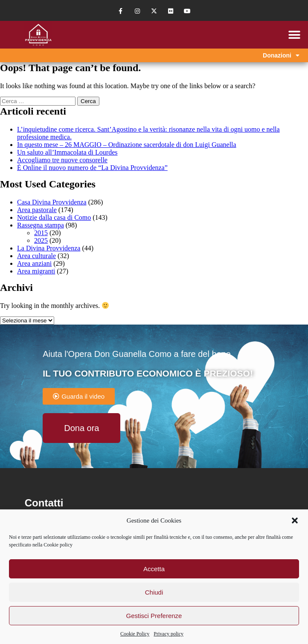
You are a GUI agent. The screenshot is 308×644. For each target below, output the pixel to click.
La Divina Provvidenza (49, 248)
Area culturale (36, 256)
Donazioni (281, 55)
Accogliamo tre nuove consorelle (62, 160)
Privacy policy (169, 634)
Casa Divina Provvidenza (52, 202)
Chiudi (154, 592)
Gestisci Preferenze (154, 616)
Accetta (154, 569)
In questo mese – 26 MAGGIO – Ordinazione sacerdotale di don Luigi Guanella (127, 145)
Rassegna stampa (41, 225)
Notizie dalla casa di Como (54, 217)
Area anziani (34, 263)
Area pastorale (37, 210)
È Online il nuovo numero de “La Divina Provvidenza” (92, 168)
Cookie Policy (135, 634)
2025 (41, 240)
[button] (295, 520)
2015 (41, 233)
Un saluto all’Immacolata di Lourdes (67, 152)
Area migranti (36, 271)
